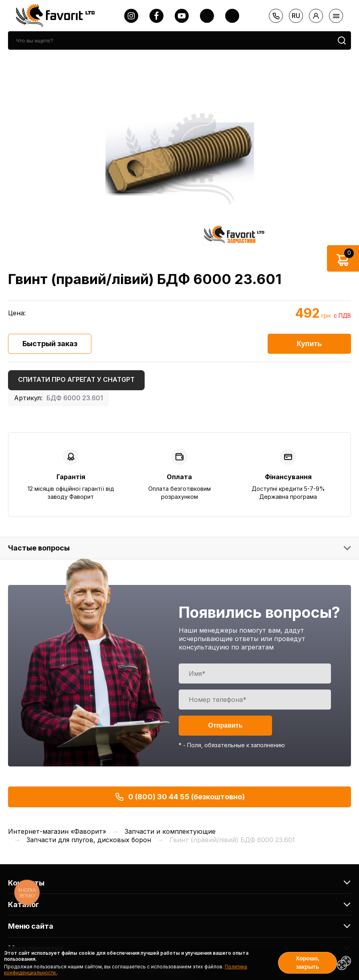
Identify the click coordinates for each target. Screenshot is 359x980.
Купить (310, 344)
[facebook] (156, 16)
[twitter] (207, 16)
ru (296, 16)
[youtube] (182, 16)
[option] (179, 159)
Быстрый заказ (50, 344)
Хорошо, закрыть (308, 963)
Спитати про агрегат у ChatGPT (76, 379)
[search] (170, 40)
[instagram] (131, 16)
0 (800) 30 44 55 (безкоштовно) (180, 797)
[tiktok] (232, 16)
